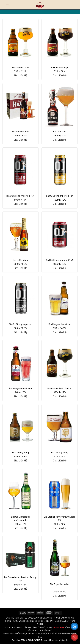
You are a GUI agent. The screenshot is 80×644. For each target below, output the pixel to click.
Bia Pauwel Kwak (20, 132)
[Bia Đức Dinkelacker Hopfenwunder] (20, 491)
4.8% (25, 457)
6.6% (25, 264)
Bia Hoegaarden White (60, 324)
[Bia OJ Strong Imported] (20, 298)
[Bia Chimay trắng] (60, 427)
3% (24, 392)
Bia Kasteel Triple (20, 68)
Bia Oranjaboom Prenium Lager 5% (60, 518)
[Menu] (7, 5)
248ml (18, 392)
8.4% (25, 136)
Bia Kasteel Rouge (60, 68)
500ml (17, 200)
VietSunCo (63, 640)
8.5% (25, 328)
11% (24, 71)
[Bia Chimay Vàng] (20, 427)
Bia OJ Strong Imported (20, 324)
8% (64, 71)
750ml (17, 136)
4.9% (64, 328)
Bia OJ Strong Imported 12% (60, 196)
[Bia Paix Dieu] (60, 106)
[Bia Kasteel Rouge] (60, 42)
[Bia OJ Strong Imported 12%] (60, 170)
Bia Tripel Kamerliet (60, 584)
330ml (17, 71)
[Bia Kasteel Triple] (20, 42)
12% (64, 200)
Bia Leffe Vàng (20, 260)
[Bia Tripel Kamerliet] (60, 558)
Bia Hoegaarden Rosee (20, 389)
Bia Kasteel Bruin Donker (60, 389)
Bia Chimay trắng (60, 453)
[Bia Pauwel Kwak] (20, 106)
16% (24, 200)
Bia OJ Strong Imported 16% (20, 196)
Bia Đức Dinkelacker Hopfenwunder (20, 518)
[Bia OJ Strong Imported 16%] (20, 170)
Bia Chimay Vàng (20, 453)
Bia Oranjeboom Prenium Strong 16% (20, 579)
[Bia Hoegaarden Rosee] (20, 362)
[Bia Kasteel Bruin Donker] (60, 362)
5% (24, 524)
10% (64, 136)
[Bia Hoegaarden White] (60, 298)
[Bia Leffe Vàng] (20, 234)
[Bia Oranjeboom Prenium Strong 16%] (20, 555)
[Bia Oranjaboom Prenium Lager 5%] (60, 491)
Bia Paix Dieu (60, 132)
